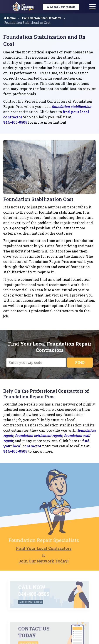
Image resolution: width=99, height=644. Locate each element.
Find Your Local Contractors (38, 548)
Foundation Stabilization (42, 18)
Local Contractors (61, 7)
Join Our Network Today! (38, 561)
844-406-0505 (15, 122)
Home (9, 18)
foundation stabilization (71, 106)
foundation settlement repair (39, 435)
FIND (80, 362)
